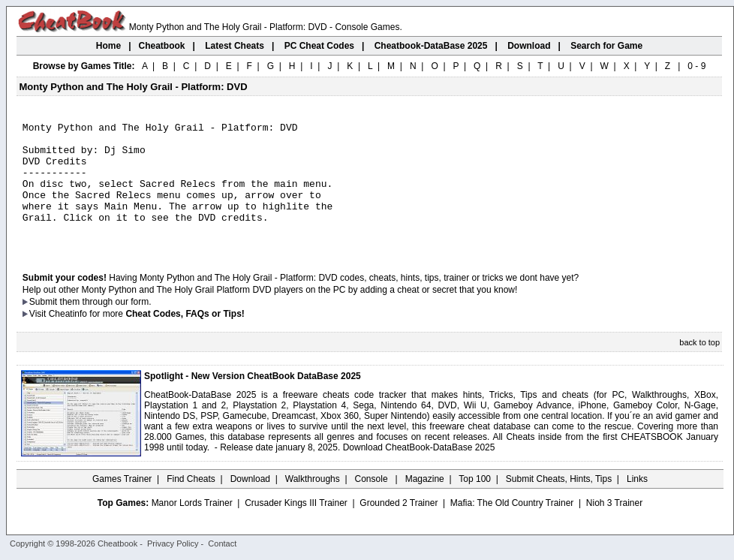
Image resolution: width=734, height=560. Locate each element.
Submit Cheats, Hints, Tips (559, 504)
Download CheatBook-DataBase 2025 (419, 472)
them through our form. (106, 327)
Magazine (425, 504)
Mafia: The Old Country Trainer (512, 528)
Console (373, 504)
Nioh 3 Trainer (614, 528)
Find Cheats (191, 504)
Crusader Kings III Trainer (296, 528)
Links (637, 504)
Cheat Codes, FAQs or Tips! (185, 339)
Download (250, 504)
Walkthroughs (313, 504)
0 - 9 (696, 66)
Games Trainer (122, 504)
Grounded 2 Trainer (399, 528)
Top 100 (475, 504)
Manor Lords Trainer (192, 528)
